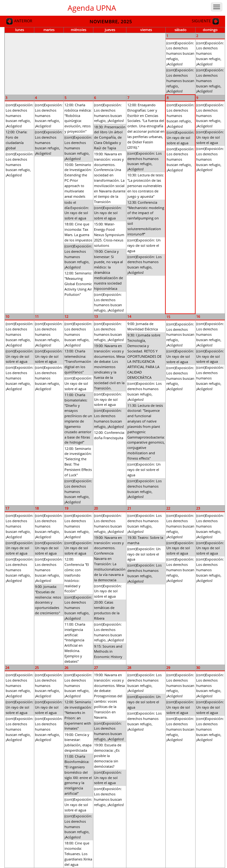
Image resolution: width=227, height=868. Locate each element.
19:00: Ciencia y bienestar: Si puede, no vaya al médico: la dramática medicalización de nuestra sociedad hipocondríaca (108, 270)
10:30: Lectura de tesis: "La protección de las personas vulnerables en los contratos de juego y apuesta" (146, 185)
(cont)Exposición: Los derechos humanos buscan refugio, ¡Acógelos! (180, 53)
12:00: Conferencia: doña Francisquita (109, 435)
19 (66, 508)
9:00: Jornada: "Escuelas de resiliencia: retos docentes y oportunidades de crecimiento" (48, 600)
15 (168, 317)
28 (129, 668)
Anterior (19, 21)
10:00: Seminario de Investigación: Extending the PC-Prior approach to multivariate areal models (78, 180)
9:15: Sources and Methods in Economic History (108, 652)
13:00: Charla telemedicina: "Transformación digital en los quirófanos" (78, 362)
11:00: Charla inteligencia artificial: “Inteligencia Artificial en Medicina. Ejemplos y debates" (75, 643)
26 (66, 668)
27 (96, 668)
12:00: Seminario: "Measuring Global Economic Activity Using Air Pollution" (78, 284)
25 (37, 668)
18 (37, 508)
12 (66, 316)
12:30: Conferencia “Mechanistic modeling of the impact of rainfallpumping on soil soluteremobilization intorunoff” (146, 218)
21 (129, 508)
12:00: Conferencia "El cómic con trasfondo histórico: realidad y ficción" (77, 575)
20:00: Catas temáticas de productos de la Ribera (107, 610)
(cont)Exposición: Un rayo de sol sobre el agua (108, 213)
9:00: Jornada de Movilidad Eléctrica (143, 326)
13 (96, 316)
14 (129, 316)
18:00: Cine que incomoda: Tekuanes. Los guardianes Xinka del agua (78, 854)
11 (37, 316)
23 (198, 508)
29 (168, 668)
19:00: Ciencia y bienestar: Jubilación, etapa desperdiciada (78, 743)
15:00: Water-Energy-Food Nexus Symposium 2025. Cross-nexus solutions (109, 235)
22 (168, 508)
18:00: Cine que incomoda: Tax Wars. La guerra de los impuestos (78, 232)
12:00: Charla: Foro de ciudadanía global (17, 140)
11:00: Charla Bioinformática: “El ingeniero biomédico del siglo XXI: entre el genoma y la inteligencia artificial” (78, 775)
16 (198, 316)
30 (198, 668)
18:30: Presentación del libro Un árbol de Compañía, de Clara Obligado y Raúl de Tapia (110, 137)
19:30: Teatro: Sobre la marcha (145, 540)
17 (7, 508)
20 (96, 508)
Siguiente (206, 21)
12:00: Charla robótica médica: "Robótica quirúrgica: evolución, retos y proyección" (78, 118)
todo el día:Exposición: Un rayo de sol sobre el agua (77, 210)
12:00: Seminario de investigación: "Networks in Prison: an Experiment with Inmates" (78, 715)
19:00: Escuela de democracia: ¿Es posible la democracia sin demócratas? (108, 755)
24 (7, 668)
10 (7, 316)
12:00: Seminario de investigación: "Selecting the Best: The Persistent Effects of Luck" (78, 462)
